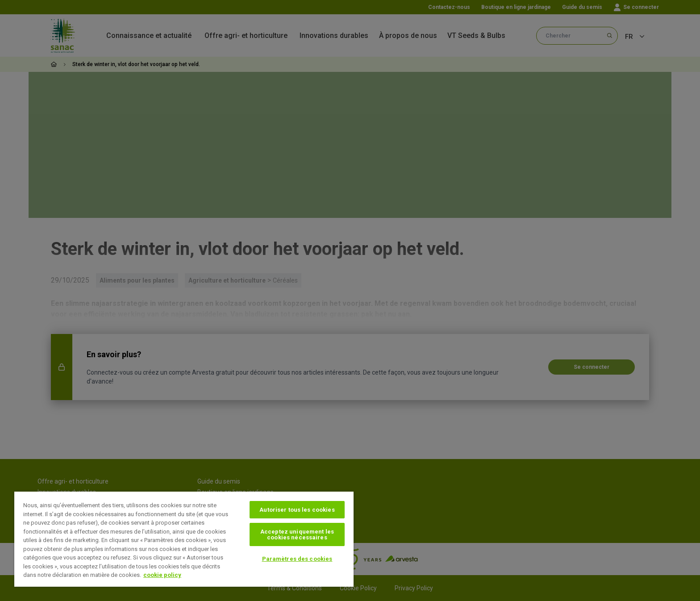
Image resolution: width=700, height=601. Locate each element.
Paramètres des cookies (297, 559)
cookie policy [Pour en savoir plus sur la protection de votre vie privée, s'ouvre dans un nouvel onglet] (162, 575)
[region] (184, 539)
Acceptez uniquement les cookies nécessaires (297, 534)
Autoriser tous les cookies (297, 510)
